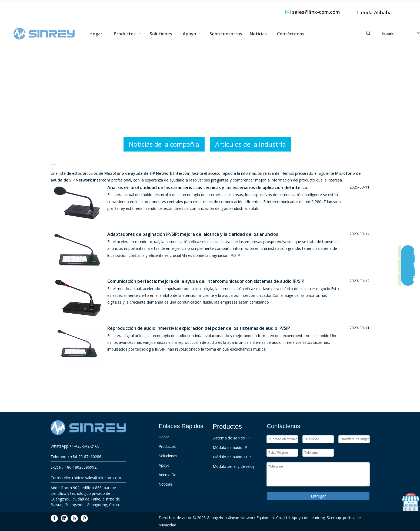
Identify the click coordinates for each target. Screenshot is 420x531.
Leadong (317, 518)
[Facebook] (54, 518)
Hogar (164, 437)
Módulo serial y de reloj (233, 466)
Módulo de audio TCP (232, 457)
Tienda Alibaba (374, 12)
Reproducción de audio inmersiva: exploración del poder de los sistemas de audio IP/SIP (199, 328)
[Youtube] (74, 518)
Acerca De (167, 475)
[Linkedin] (64, 518)
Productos (167, 446)
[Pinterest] (84, 518)
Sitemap (334, 518)
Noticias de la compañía (164, 144)
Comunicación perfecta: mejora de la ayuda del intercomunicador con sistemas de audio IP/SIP (206, 281)
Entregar (318, 496)
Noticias (165, 484)
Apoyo (164, 465)
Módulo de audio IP (230, 447)
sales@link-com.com (316, 12)
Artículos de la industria (251, 144)
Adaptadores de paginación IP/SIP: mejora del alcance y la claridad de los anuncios (193, 234)
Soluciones (168, 456)
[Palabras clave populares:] (368, 33)
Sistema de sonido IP (231, 438)
